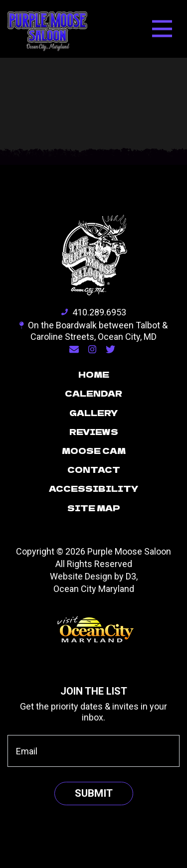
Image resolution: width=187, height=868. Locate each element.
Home (94, 374)
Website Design (81, 576)
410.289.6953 (94, 312)
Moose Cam (94, 450)
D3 (131, 576)
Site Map (94, 508)
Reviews (94, 432)
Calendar (93, 393)
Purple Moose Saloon (129, 551)
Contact (94, 469)
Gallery (94, 413)
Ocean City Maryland (94, 589)
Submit (94, 793)
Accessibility (94, 488)
